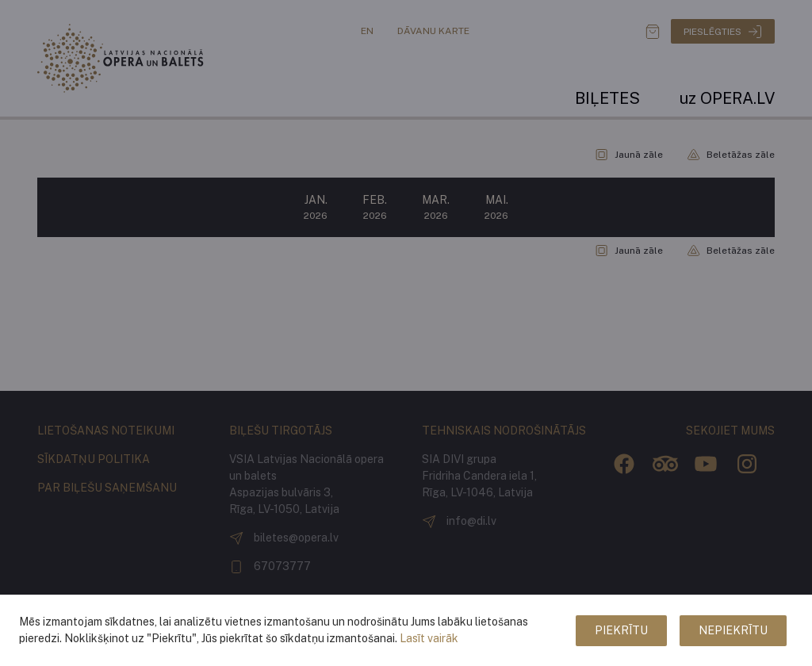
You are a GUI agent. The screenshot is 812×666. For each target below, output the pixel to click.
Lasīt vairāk (429, 638)
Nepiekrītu (733, 630)
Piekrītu (621, 630)
